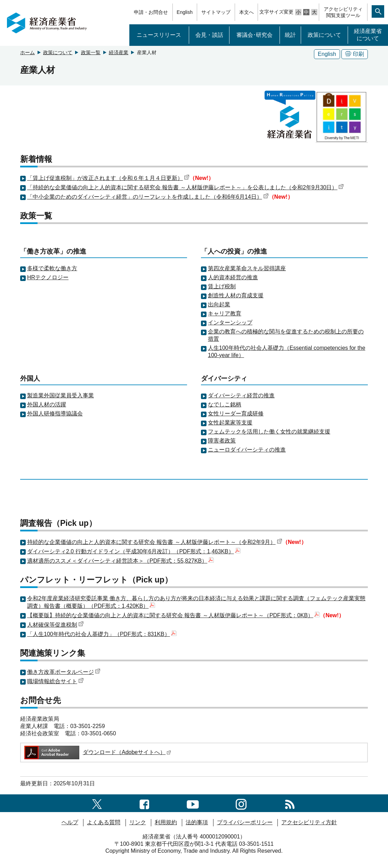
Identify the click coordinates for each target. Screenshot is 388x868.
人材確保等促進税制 (55, 625)
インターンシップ (230, 323)
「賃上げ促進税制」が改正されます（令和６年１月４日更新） (108, 178)
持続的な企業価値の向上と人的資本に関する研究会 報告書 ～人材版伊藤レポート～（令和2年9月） (155, 542)
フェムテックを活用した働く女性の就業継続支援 (269, 432)
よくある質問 (104, 822)
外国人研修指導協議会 (55, 414)
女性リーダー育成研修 (236, 414)
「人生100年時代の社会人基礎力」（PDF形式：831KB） (102, 634)
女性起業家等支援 (230, 423)
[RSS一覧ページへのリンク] (290, 803)
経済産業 (119, 52)
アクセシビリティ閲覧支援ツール (343, 12)
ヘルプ (70, 822)
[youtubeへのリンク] (193, 803)
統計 (290, 35)
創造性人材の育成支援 (236, 295)
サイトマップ (216, 12)
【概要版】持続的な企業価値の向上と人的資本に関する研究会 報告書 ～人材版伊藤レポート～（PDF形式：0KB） (173, 615)
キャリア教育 (225, 313)
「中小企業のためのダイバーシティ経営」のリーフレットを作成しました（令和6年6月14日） (148, 197)
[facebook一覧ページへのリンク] (144, 803)
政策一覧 (91, 52)
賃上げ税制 (222, 286)
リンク (138, 822)
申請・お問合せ (151, 12)
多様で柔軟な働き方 (52, 268)
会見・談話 (209, 35)
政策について (324, 35)
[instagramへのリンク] (241, 803)
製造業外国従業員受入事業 (60, 395)
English (185, 12)
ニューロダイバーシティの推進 (247, 450)
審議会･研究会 (254, 35)
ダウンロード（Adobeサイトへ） (97, 752)
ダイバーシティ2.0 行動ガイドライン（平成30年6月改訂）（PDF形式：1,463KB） (134, 551)
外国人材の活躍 (47, 404)
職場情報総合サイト (55, 681)
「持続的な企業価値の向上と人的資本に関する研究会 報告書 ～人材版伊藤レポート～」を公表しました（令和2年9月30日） (185, 187)
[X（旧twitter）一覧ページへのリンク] (97, 803)
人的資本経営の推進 (233, 277)
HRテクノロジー (48, 277)
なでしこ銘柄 (225, 404)
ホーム (27, 52)
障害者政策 (222, 441)
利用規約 (166, 822)
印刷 (355, 54)
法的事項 (197, 822)
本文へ (246, 12)
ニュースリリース (159, 35)
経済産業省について (368, 35)
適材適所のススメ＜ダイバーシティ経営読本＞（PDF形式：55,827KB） (120, 561)
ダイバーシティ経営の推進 (241, 395)
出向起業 (219, 304)
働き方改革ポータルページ (64, 672)
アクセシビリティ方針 (309, 822)
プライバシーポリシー (245, 822)
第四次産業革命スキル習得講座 (247, 268)
